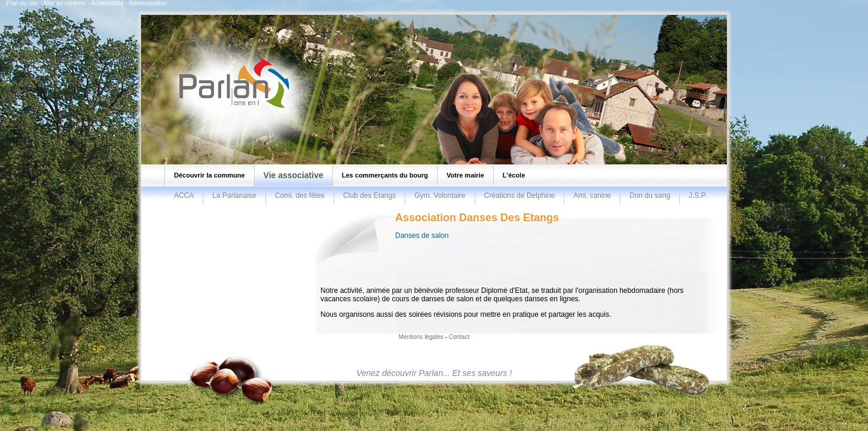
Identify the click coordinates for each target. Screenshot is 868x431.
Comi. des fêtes (300, 195)
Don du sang (650, 195)
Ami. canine (592, 195)
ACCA (184, 195)
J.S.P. (698, 195)
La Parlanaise (234, 195)
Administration (147, 3)
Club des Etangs (369, 195)
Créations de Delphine (520, 195)
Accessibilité (107, 3)
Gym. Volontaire (440, 195)
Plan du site (22, 3)
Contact (459, 337)
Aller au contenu (64, 3)
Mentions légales (421, 337)
